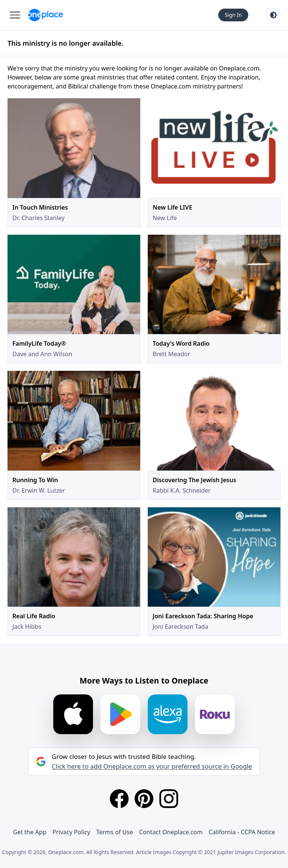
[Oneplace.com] (46, 15)
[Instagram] (169, 799)
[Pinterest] (144, 799)
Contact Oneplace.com (171, 832)
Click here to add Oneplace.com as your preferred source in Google (152, 766)
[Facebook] (119, 799)
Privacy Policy (71, 832)
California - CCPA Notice (242, 832)
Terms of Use (115, 832)
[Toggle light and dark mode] (273, 15)
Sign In (233, 15)
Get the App (29, 832)
